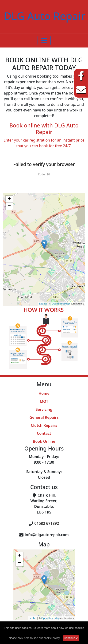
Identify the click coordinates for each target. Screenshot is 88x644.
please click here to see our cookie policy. (35, 638)
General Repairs (44, 417)
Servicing (44, 409)
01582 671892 (47, 523)
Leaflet (43, 304)
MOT (44, 401)
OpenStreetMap (61, 304)
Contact (44, 433)
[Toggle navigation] (44, 40)
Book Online (44, 441)
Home (44, 393)
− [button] (9, 206)
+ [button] (9, 199)
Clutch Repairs (44, 425)
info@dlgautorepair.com (47, 535)
